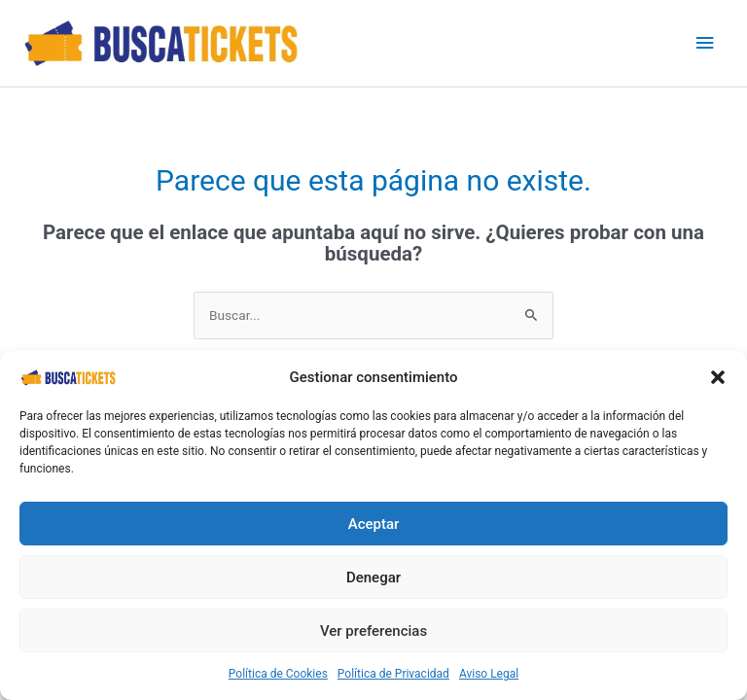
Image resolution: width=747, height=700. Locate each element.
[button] (718, 377)
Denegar (373, 577)
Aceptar (374, 524)
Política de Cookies (278, 674)
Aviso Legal (489, 674)
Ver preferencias (373, 631)
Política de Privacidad (393, 674)
